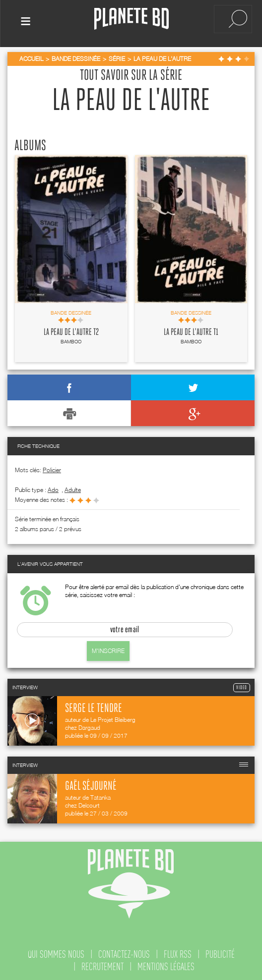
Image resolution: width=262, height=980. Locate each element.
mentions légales (166, 965)
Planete (131, 19)
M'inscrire (108, 649)
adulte (73, 488)
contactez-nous (124, 952)
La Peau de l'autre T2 (71, 330)
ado (53, 488)
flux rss (178, 952)
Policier (52, 468)
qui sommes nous (56, 952)
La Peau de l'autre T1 (191, 330)
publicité (220, 952)
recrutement (102, 965)
